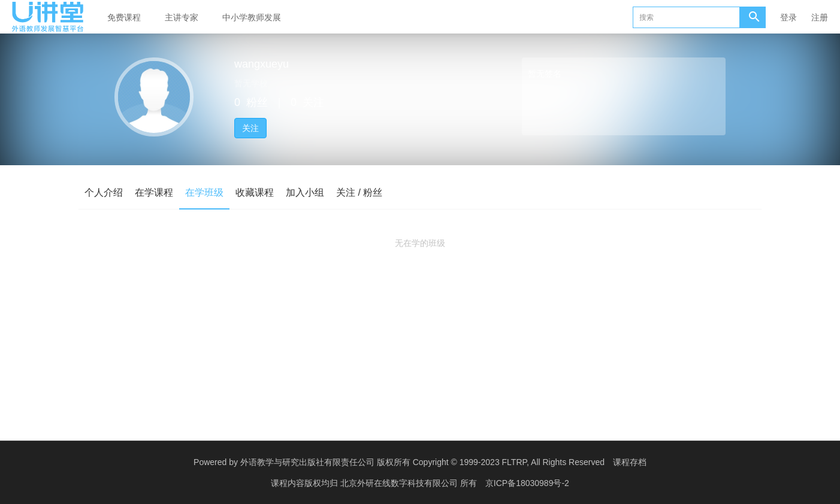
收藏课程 (255, 192)
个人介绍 (104, 192)
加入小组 (305, 192)
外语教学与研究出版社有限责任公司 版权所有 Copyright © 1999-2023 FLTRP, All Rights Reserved (422, 462)
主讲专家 (182, 17)
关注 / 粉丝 (359, 192)
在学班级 (204, 192)
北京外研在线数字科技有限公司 (400, 483)
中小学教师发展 (252, 17)
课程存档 (630, 462)
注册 (820, 17)
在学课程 (154, 192)
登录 (788, 17)
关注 (250, 128)
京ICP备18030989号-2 (527, 483)
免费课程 (124, 17)
